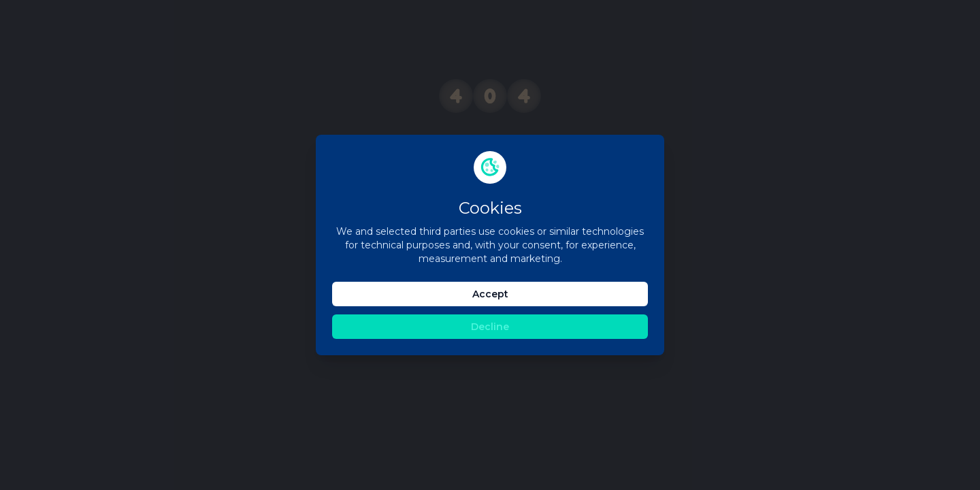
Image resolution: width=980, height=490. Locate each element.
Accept (490, 294)
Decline (490, 327)
